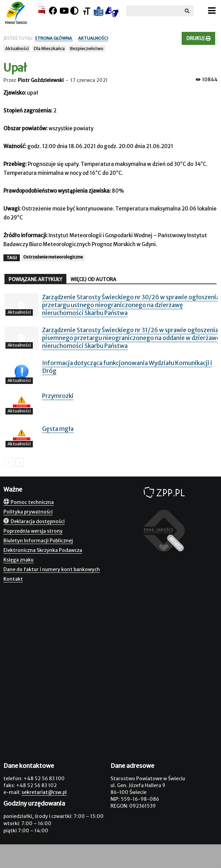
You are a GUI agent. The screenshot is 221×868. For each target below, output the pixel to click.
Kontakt (13, 579)
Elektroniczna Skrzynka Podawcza (43, 550)
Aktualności (17, 49)
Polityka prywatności (28, 512)
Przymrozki (58, 396)
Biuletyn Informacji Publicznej (38, 541)
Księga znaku (18, 560)
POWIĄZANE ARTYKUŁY (35, 279)
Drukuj (198, 38)
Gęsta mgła (58, 429)
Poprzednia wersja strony (33, 531)
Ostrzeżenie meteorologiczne (53, 257)
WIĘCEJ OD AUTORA (93, 279)
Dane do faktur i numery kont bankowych (52, 569)
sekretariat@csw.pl (44, 792)
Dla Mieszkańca (49, 49)
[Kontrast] (74, 11)
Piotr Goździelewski (41, 80)
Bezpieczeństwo (87, 49)
